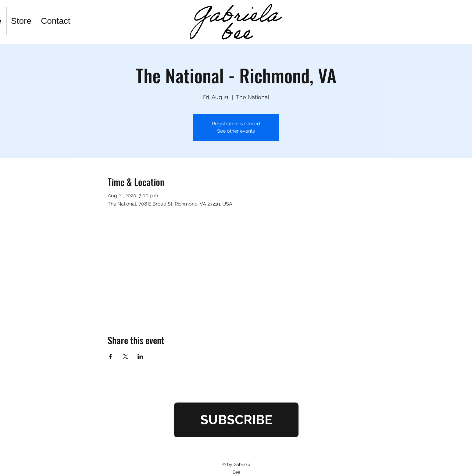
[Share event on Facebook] (111, 356)
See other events (236, 131)
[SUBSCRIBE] (236, 420)
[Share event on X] (125, 356)
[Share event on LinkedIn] (140, 356)
